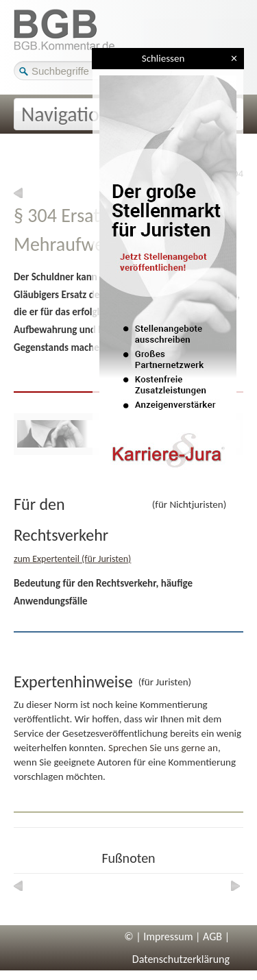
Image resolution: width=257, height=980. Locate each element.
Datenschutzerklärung (181, 959)
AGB (212, 936)
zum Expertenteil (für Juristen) (72, 559)
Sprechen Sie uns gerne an (163, 748)
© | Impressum (158, 936)
